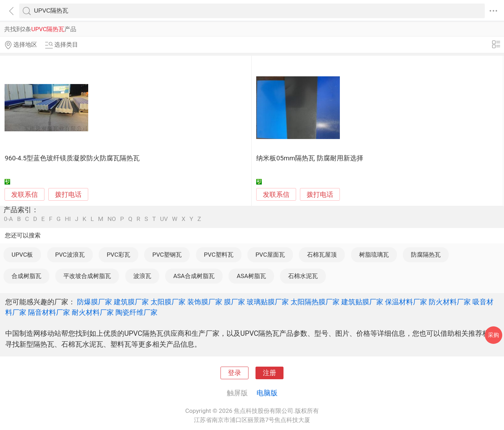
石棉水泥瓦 (303, 276)
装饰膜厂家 (205, 302)
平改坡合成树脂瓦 (87, 276)
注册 (269, 373)
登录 (234, 373)
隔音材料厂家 (49, 312)
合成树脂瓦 (26, 276)
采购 (493, 335)
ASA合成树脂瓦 (194, 276)
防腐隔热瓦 (426, 255)
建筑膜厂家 (131, 302)
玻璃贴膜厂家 (268, 302)
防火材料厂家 (450, 302)
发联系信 (24, 195)
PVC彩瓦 (118, 255)
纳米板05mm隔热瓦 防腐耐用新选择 (310, 158)
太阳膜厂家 (168, 302)
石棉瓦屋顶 (322, 255)
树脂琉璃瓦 (374, 255)
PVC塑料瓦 (219, 255)
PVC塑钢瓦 (167, 255)
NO (112, 219)
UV (164, 219)
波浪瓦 (142, 276)
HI (68, 219)
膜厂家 (234, 302)
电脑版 (267, 393)
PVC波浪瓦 (70, 255)
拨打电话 (68, 195)
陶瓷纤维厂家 (136, 312)
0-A (8, 219)
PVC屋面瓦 (270, 255)
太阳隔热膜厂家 (315, 302)
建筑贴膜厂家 (362, 302)
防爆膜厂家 (94, 302)
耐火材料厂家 (93, 312)
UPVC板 (22, 255)
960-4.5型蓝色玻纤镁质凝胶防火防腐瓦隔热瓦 (72, 158)
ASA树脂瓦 (251, 276)
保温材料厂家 (406, 302)
